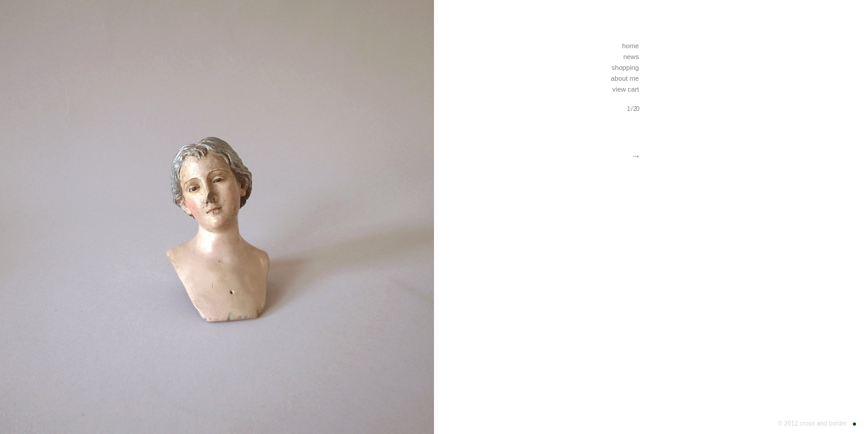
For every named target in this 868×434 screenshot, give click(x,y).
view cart (626, 89)
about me (625, 78)
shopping (625, 68)
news (631, 57)
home (631, 46)
